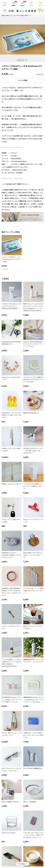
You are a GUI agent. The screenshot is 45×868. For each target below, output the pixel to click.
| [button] (20, 60)
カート (31, 5)
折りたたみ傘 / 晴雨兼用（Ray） (33, 768)
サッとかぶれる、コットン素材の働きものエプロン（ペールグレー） (33, 591)
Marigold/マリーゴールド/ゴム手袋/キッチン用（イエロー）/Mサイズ (11, 415)
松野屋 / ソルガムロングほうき (11, 484)
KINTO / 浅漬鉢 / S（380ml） (10, 802)
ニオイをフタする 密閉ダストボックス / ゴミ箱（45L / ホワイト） (33, 486)
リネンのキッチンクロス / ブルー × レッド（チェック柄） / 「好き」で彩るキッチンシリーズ (33, 835)
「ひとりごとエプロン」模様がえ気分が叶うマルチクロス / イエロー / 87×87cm (33, 380)
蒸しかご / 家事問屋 (30, 802)
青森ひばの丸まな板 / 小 (31, 413)
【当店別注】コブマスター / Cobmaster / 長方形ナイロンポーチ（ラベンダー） (11, 555)
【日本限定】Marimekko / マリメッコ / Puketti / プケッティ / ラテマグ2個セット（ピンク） (12, 700)
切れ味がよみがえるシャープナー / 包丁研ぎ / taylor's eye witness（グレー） (33, 451)
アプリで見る (21, 864)
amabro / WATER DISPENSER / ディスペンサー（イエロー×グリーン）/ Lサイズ (33, 344)
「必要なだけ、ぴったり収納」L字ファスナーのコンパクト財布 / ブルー (33, 735)
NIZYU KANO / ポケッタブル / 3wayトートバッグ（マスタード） (33, 555)
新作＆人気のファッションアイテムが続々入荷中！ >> (16, 15)
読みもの (22, 5)
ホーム (5, 5)
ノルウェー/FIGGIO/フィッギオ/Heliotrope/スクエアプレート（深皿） (11, 259)
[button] (3, 41)
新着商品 (14, 5)
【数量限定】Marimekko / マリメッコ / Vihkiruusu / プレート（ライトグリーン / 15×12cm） (33, 700)
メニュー (40, 5)
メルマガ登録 (22, 80)
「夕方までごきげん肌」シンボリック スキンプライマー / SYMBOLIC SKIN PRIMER (12, 306)
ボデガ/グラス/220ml (8, 833)
